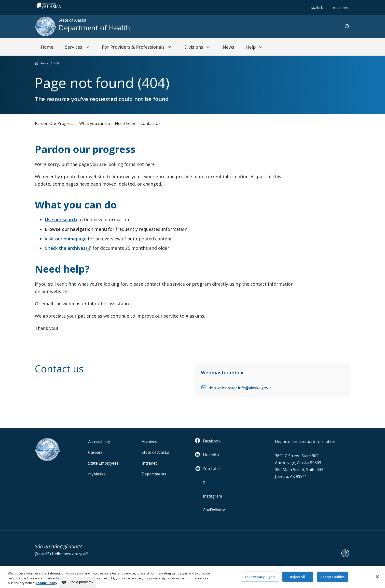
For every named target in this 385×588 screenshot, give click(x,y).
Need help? (125, 123)
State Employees (103, 463)
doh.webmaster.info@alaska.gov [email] (238, 388)
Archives (149, 441)
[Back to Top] (345, 553)
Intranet (149, 463)
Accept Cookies (332, 579)
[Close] (377, 579)
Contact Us (151, 123)
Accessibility (99, 441)
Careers (95, 452)
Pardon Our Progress (55, 123)
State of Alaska (155, 452)
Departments (341, 8)
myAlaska (97, 474)
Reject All (297, 579)
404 (56, 63)
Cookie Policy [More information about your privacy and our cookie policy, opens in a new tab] (46, 585)
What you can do (95, 123)
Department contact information (305, 441)
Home (44, 63)
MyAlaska (318, 8)
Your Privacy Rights (260, 579)
